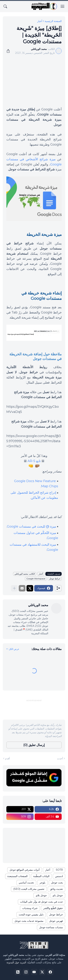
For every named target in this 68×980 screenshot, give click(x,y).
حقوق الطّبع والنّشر (53, 908)
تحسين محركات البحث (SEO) (29, 889)
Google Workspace (36, 579)
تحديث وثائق (56, 889)
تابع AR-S (34, 461)
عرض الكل (14, 649)
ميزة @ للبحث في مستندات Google (32, 526)
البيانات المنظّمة (41, 876)
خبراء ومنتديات (30, 908)
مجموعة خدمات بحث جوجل (29, 921)
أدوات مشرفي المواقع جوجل (25, 870)
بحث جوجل (57, 883)
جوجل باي (58, 895)
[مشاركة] (9, 51)
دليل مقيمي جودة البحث (31, 915)
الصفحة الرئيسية (53, 21)
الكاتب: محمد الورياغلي (25, 574)
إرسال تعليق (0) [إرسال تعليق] (34, 745)
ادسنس (59, 876)
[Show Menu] (63, 6)
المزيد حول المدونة (16, 962)
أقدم (8, 758)
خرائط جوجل (55, 579)
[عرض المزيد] (14, 588)
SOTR (59, 870)
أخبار (40, 21)
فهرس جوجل (56, 921)
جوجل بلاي (41, 895)
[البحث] (5, 6)
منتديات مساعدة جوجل (51, 927)
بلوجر (42, 883)
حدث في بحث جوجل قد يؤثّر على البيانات (42, 902)
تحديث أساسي (26, 883)
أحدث (60, 758)
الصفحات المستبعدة (17, 876)
